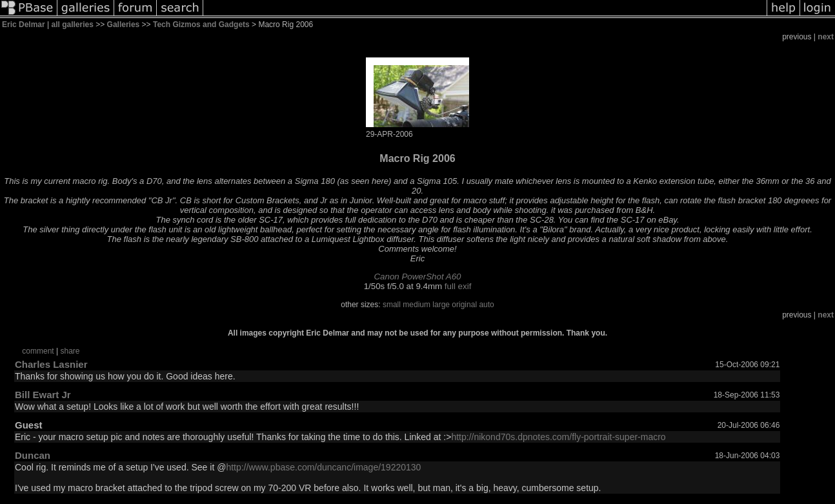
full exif (458, 286)
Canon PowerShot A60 (417, 277)
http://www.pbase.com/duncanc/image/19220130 (323, 467)
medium (417, 305)
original (464, 305)
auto (486, 305)
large (441, 305)
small (392, 305)
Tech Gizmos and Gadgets (201, 25)
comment (38, 351)
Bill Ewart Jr (43, 395)
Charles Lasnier (51, 364)
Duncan (33, 455)
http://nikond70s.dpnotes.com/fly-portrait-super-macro (558, 437)
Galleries (124, 25)
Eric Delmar (24, 25)
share (70, 351)
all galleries (73, 25)
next (826, 37)
